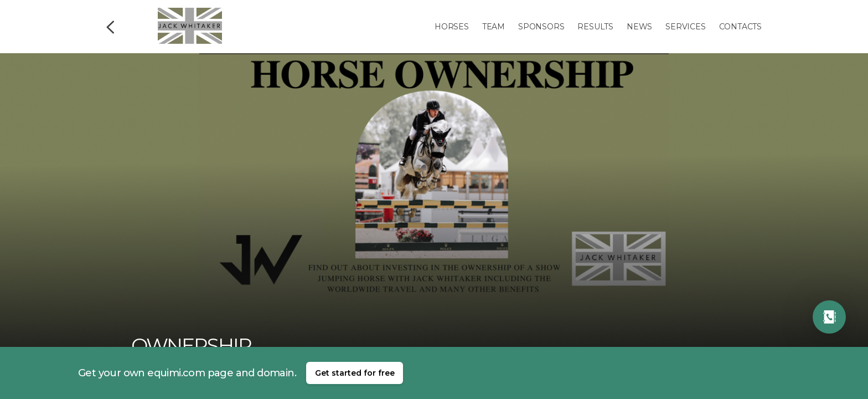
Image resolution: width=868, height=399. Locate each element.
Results (595, 27)
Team (494, 27)
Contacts (740, 27)
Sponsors (541, 27)
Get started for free (355, 373)
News (639, 27)
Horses (452, 27)
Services (685, 27)
